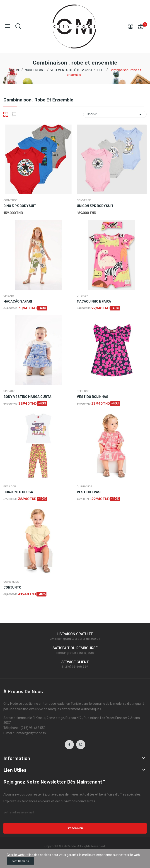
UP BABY (9, 296)
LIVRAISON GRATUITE (75, 634)
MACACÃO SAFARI (18, 302)
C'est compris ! (21, 861)
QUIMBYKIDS (85, 486)
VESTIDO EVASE (90, 492)
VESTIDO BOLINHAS (93, 397)
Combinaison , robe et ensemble (38, 100)
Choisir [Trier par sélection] (115, 114)
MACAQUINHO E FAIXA (94, 302)
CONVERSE (10, 200)
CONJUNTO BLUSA (18, 492)
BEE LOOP (83, 391)
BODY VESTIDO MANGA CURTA (27, 397)
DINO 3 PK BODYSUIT (20, 206)
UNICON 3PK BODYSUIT (95, 206)
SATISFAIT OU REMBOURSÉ (75, 648)
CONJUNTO (12, 588)
